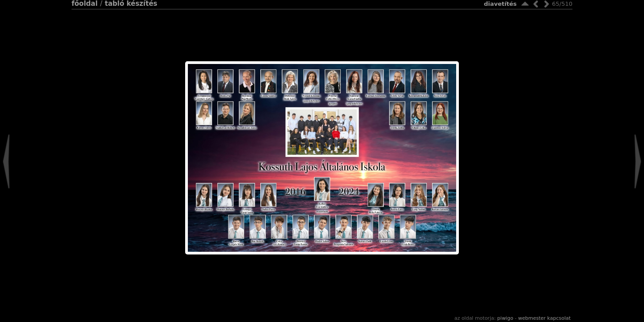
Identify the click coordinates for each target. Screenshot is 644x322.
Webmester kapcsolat (544, 318)
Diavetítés (500, 4)
